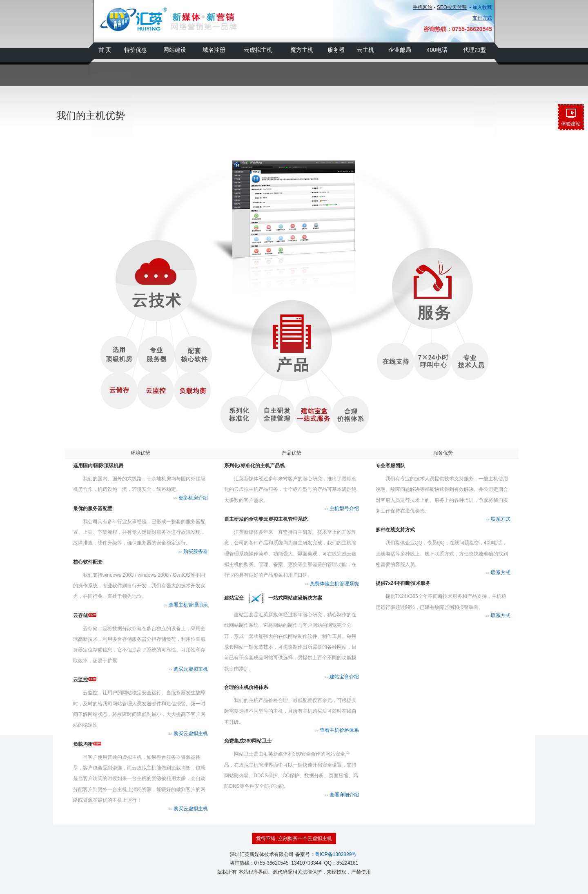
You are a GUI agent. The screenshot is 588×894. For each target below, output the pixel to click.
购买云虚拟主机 (188, 669)
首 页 (105, 50)
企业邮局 (400, 50)
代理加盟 (474, 50)
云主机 (365, 50)
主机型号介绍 (342, 508)
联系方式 (498, 519)
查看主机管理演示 (186, 605)
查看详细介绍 (342, 795)
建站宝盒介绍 (342, 677)
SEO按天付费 (452, 7)
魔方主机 (302, 50)
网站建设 (175, 50)
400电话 (437, 50)
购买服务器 (193, 551)
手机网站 (423, 7)
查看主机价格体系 (337, 730)
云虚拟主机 (258, 50)
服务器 (336, 50)
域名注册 (214, 50)
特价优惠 (136, 50)
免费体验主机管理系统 (332, 584)
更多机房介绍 (191, 498)
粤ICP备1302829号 (336, 854)
